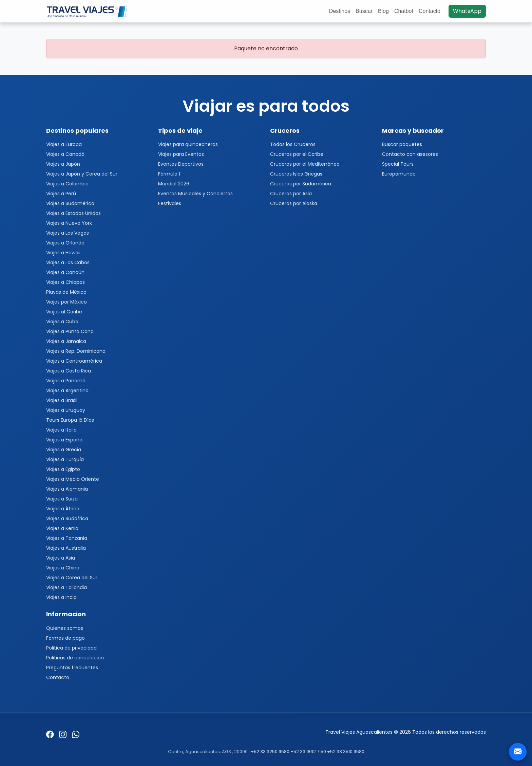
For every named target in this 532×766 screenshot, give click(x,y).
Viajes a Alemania (67, 489)
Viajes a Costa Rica (69, 371)
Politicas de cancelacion (75, 658)
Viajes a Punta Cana (70, 331)
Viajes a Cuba (62, 322)
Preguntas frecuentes (72, 668)
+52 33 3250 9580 (270, 752)
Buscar (364, 11)
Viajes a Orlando (65, 243)
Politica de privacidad (71, 648)
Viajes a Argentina (67, 390)
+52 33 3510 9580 (346, 752)
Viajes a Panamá (66, 381)
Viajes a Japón (63, 164)
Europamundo (399, 174)
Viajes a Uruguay (66, 410)
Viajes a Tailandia (66, 587)
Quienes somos (65, 628)
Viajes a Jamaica (66, 341)
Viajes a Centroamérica (74, 361)
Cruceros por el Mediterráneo (305, 164)
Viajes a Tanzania (67, 538)
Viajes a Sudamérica (70, 203)
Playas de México (66, 292)
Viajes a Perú (61, 194)
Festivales (170, 203)
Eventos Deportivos (181, 164)
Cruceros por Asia (291, 194)
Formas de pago (65, 638)
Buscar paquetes (402, 144)
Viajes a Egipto (63, 469)
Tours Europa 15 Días (70, 420)
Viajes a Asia (61, 558)
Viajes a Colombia (67, 184)
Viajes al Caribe (64, 312)
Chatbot (404, 11)
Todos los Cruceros (293, 144)
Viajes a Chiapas (65, 282)
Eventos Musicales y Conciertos (195, 194)
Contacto (430, 11)
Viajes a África (63, 509)
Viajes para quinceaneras (188, 144)
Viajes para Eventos (181, 154)
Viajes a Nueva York (69, 223)
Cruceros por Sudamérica (301, 184)
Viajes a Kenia (62, 528)
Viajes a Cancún (65, 272)
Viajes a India (61, 597)
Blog (383, 11)
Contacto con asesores (410, 154)
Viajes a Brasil (62, 400)
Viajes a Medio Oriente (73, 479)
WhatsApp (467, 11)
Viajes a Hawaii (63, 253)
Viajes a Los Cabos (68, 262)
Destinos (340, 11)
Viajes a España (64, 440)
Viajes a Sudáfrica (67, 518)
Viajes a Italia (61, 430)
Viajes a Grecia (64, 450)
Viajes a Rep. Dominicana (76, 351)
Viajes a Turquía (65, 459)
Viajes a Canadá (65, 154)
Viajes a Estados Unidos (73, 213)
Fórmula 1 (169, 174)
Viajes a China (63, 568)
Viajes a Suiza (62, 499)
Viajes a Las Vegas (68, 233)
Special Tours (398, 164)
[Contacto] (518, 752)
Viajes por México (66, 302)
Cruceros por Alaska (294, 203)
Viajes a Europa (64, 144)
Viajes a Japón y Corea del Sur (82, 174)
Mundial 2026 (174, 184)
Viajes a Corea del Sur (72, 578)
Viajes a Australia (66, 548)
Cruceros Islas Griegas (296, 174)
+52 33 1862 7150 (308, 752)
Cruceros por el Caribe (297, 154)
